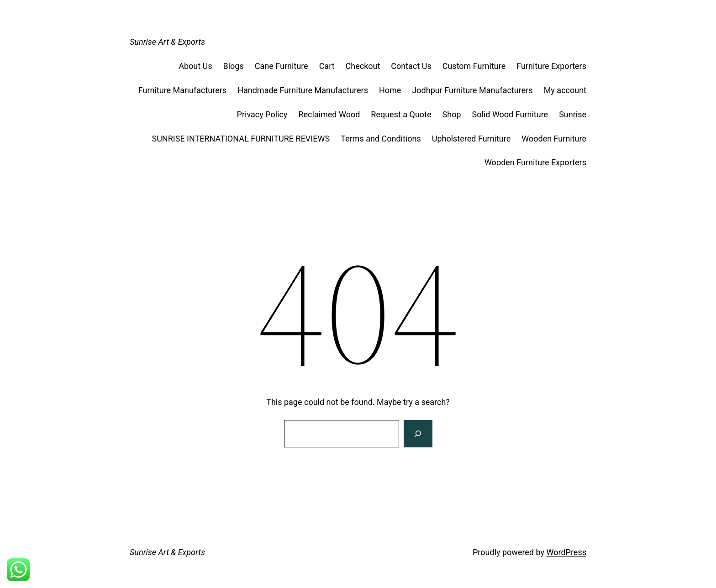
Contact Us (411, 66)
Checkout (363, 66)
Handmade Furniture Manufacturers (303, 90)
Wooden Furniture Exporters (535, 162)
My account (565, 90)
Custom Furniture (474, 66)
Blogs (234, 66)
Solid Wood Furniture (510, 114)
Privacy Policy (262, 114)
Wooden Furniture (554, 139)
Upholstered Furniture (471, 139)
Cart (327, 66)
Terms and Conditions (381, 139)
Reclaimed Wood (329, 114)
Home (390, 90)
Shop (452, 114)
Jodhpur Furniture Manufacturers (472, 90)
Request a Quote (401, 114)
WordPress (566, 552)
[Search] (418, 434)
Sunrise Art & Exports (167, 42)
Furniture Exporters (551, 66)
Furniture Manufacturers (182, 90)
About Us (195, 66)
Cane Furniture (282, 66)
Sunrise (573, 114)
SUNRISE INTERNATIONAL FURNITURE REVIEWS (241, 139)
